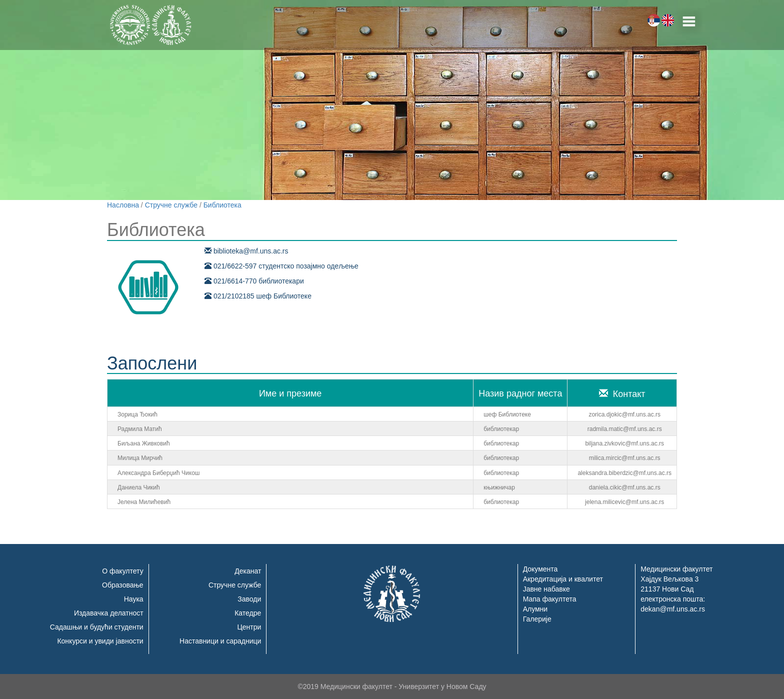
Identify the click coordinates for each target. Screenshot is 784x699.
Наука (134, 599)
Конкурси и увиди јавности (100, 641)
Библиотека (222, 205)
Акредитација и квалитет (563, 579)
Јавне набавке (546, 589)
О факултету (122, 571)
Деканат (248, 571)
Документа (540, 569)
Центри (249, 627)
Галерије (537, 619)
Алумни (535, 609)
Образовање (123, 585)
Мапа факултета (550, 599)
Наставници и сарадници (220, 641)
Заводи (249, 599)
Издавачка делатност (109, 613)
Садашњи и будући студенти (97, 627)
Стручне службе (171, 205)
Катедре (248, 613)
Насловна (123, 205)
